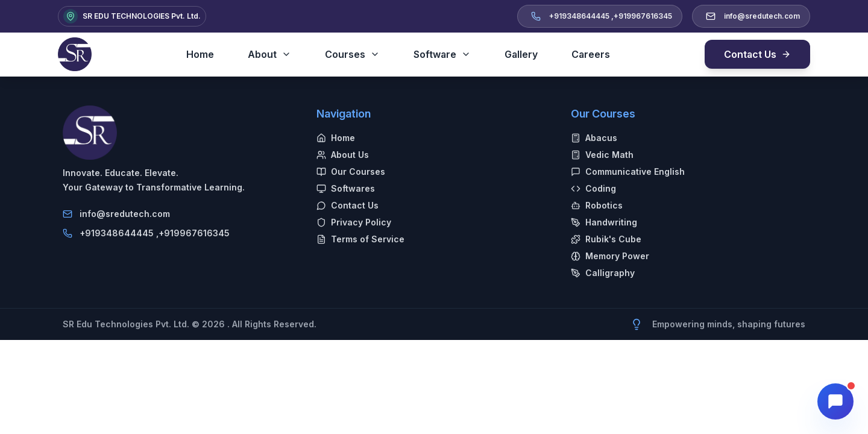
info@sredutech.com (125, 214)
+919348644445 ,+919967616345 (155, 233)
